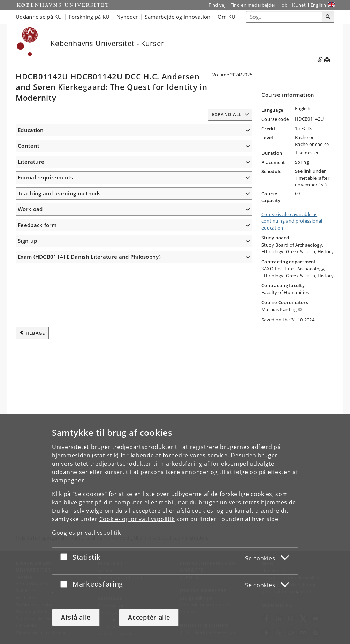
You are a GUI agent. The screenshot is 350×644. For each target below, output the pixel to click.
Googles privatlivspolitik (86, 533)
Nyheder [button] (127, 17)
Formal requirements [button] (45, 405)
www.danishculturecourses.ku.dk (52, 156)
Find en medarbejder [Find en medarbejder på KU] (253, 5)
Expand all (227, 114)
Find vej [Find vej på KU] (217, 5)
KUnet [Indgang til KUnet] (299, 5)
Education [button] (31, 130)
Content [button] (29, 170)
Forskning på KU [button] (89, 17)
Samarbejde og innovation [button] (177, 17)
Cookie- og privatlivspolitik (137, 519)
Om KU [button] (227, 17)
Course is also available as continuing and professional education (292, 221)
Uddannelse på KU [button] (39, 17)
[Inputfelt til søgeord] (284, 17)
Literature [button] (31, 379)
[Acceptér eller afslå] (66, 557)
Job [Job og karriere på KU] (284, 5)
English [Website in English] (318, 5)
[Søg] (328, 17)
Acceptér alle (149, 617)
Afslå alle (76, 617)
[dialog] (175, 529)
